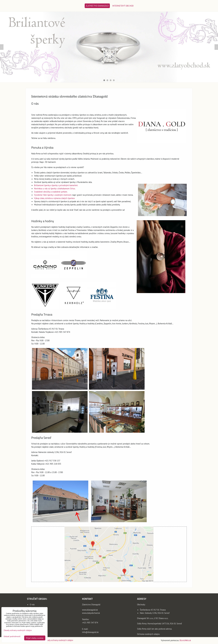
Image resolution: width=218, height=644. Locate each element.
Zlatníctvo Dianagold (97, 6)
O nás (32, 604)
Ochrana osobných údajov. (148, 634)
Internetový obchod (123, 6)
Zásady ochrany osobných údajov (59, 640)
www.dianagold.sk (90, 610)
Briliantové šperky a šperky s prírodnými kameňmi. (56, 185)
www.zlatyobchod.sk (91, 613)
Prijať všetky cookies (35, 638)
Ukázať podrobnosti (12, 636)
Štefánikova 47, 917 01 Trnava (153, 610)
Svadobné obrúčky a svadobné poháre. (51, 192)
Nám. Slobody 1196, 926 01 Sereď (155, 613)
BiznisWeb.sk (185, 640)
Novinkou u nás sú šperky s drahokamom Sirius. (55, 188)
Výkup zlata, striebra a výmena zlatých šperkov (54, 198)
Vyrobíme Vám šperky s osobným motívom (53, 195)
